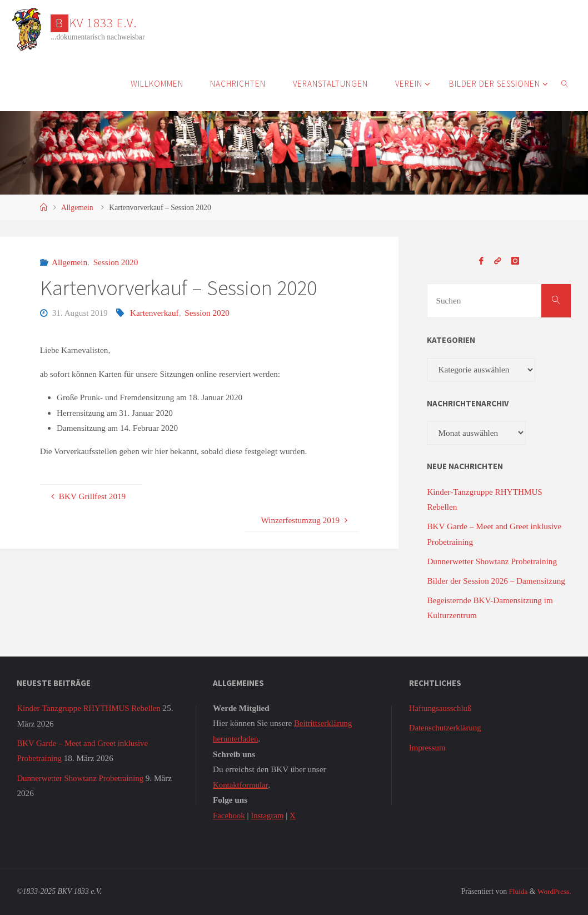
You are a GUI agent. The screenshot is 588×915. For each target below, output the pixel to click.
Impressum (428, 747)
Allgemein (77, 208)
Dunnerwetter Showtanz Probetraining (492, 561)
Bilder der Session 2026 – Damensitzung (496, 581)
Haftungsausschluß (441, 708)
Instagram (269, 815)
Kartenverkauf (155, 313)
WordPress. (554, 891)
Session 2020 (116, 262)
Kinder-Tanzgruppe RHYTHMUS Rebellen (90, 708)
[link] (565, 83)
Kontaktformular (241, 784)
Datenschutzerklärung (446, 727)
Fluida (516, 891)
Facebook (229, 815)
